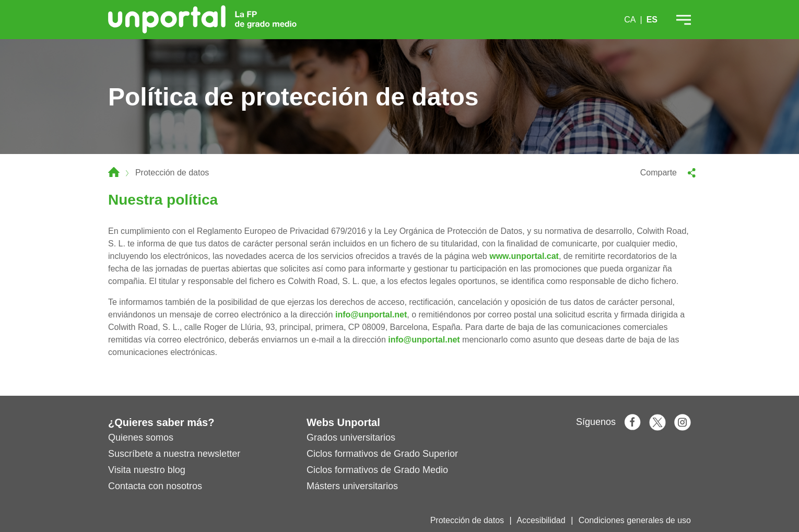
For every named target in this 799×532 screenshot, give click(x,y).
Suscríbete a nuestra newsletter (174, 454)
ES (652, 20)
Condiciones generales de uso (635, 520)
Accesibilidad (541, 520)
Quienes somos (141, 438)
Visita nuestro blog (147, 470)
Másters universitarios (352, 486)
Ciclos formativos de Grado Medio (377, 470)
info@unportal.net (371, 315)
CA (630, 20)
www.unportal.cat (524, 256)
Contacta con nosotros (155, 486)
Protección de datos (467, 520)
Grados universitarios (351, 438)
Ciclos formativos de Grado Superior (382, 454)
